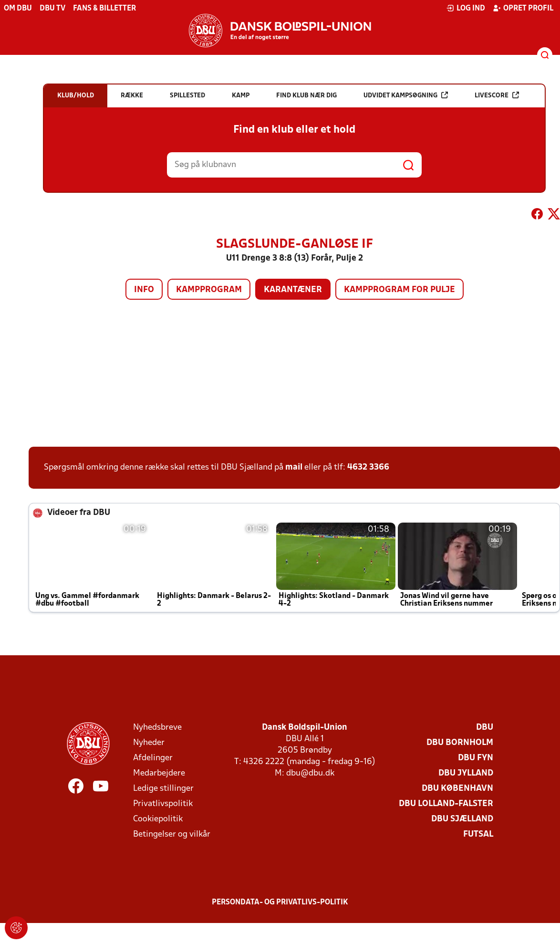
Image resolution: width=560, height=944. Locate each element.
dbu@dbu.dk (310, 773)
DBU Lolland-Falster (446, 804)
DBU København (457, 789)
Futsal (478, 834)
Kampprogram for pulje (399, 290)
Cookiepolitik (158, 819)
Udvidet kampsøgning (406, 95)
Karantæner (293, 290)
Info (144, 290)
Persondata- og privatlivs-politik (280, 902)
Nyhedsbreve (157, 728)
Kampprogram (209, 290)
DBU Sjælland (462, 819)
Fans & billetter (104, 9)
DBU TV (52, 9)
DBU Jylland (466, 773)
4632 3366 (368, 467)
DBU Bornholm (460, 743)
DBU (485, 728)
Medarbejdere (159, 773)
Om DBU (18, 9)
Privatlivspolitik (163, 804)
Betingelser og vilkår (172, 834)
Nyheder (149, 743)
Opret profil (523, 8)
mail (294, 467)
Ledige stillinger (163, 789)
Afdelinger (153, 758)
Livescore (497, 95)
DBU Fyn (476, 758)
